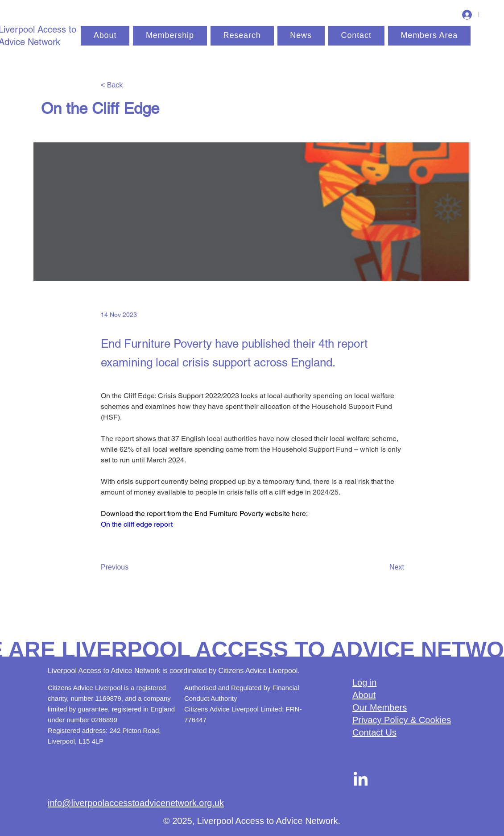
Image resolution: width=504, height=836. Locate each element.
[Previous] (130, 567)
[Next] (382, 567)
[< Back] (130, 85)
